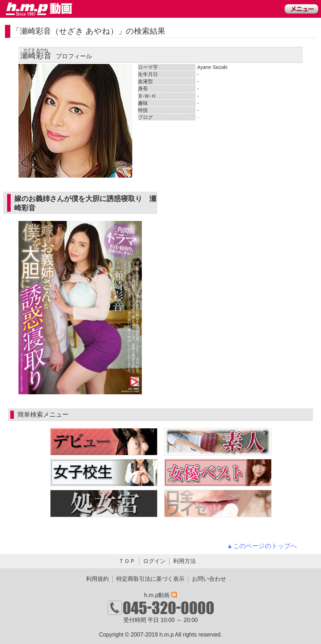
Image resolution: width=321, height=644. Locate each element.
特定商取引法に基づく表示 (150, 579)
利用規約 (97, 579)
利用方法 (184, 561)
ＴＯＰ (127, 561)
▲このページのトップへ (262, 546)
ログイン (154, 561)
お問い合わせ (209, 579)
